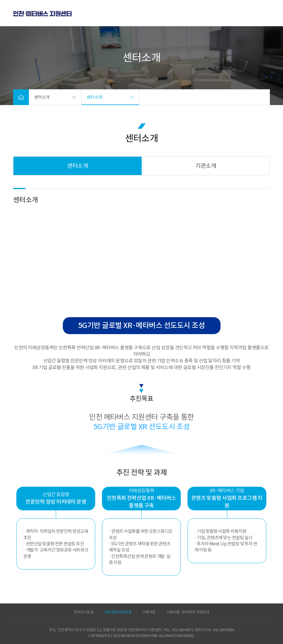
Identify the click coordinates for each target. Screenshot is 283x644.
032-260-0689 (223, 630)
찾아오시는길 (84, 612)
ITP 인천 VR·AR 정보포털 (42, 14)
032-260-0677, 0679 (187, 630)
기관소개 (206, 166)
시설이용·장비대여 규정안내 (188, 612)
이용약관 (149, 612)
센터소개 (77, 166)
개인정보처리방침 (118, 612)
